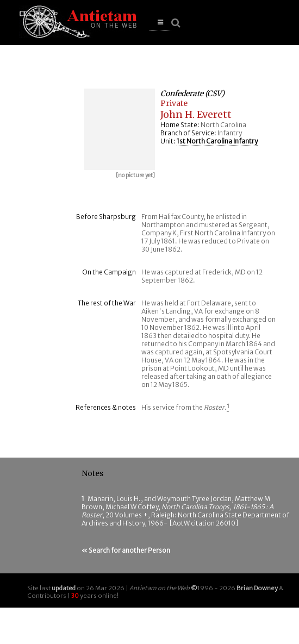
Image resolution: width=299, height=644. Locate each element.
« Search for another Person (126, 550)
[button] (160, 23)
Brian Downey (257, 588)
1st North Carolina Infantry (217, 141)
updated (64, 588)
